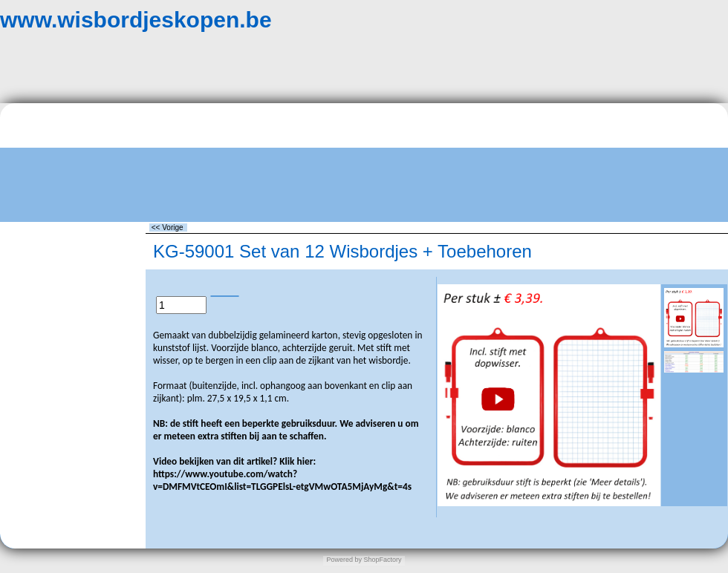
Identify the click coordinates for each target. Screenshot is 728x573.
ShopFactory (382, 560)
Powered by (344, 560)
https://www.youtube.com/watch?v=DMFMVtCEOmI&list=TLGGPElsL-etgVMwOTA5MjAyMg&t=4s (282, 480)
